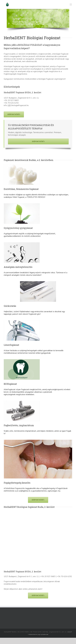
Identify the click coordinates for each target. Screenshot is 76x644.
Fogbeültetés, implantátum (19, 425)
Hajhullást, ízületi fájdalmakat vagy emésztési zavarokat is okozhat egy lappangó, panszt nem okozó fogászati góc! (34, 313)
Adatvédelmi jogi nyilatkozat (38, 634)
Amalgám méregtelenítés (18, 267)
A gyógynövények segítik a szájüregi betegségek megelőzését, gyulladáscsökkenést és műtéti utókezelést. (30, 235)
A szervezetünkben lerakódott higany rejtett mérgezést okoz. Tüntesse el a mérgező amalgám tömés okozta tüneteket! (35, 274)
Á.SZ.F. (70, 632)
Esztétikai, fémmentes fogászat (21, 189)
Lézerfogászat (11, 345)
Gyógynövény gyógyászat (18, 228)
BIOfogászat (10, 384)
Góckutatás (10, 306)
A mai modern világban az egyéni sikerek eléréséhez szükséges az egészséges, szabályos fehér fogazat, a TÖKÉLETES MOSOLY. (36, 196)
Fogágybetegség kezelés (17, 483)
